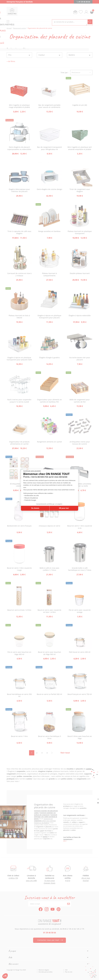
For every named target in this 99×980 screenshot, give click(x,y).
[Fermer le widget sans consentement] (32, 471)
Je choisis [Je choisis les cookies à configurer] (35, 508)
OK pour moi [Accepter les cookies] (64, 508)
